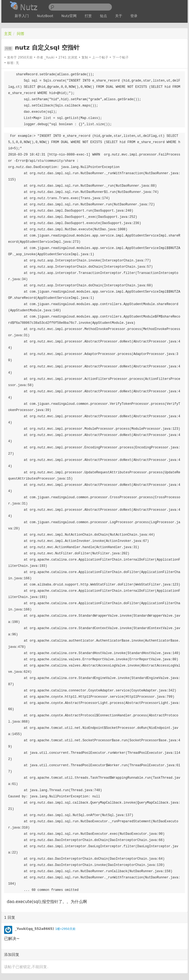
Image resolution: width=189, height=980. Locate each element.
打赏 (88, 16)
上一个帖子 (100, 57)
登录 (134, 16)
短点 (103, 16)
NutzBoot (45, 16)
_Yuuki (49, 57)
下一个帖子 (121, 57)
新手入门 (22, 16)
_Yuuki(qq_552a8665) (34, 929)
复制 (85, 57)
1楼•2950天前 (65, 929)
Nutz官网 (69, 16)
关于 (119, 16)
